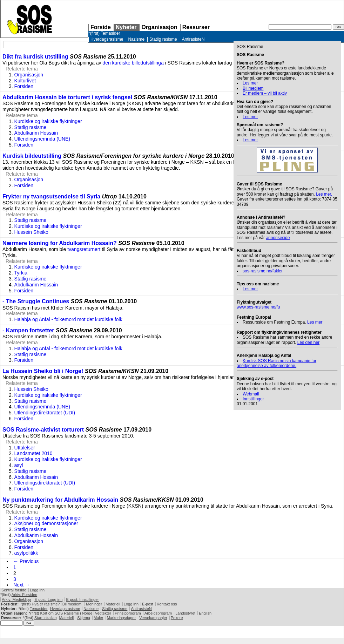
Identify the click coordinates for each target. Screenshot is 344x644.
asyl (19, 465)
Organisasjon (159, 27)
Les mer (250, 83)
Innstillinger (253, 399)
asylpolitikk (26, 553)
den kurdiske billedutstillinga (133, 63)
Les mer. (324, 194)
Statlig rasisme (163, 39)
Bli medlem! (72, 604)
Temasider (110, 33)
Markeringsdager (122, 618)
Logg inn (37, 590)
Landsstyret (185, 613)
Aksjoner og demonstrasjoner (46, 523)
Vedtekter (103, 613)
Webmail (251, 394)
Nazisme (136, 39)
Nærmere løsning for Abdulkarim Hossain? (60, 243)
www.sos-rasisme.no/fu (258, 307)
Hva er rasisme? (46, 604)
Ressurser (196, 27)
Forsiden (24, 86)
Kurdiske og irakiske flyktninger (48, 121)
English (205, 613)
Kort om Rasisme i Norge (66, 613)
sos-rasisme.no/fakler (263, 271)
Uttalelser (25, 448)
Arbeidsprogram (158, 613)
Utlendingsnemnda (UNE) (42, 139)
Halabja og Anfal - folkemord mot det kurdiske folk (68, 319)
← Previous (26, 561)
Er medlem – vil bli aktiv (265, 93)
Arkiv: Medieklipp (16, 599)
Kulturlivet (25, 81)
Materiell (113, 604)
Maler (99, 618)
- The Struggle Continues (36, 301)
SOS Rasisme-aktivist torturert (43, 430)
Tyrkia (21, 273)
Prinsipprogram (128, 613)
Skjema (84, 618)
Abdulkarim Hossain (36, 133)
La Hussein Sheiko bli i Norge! (43, 371)
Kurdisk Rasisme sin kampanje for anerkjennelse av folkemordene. (276, 363)
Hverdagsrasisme (107, 39)
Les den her (308, 343)
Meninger (94, 604)
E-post (148, 604)
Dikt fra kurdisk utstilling (35, 57)
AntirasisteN (193, 39)
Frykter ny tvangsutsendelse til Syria (52, 196)
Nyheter (126, 27)
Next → (22, 585)
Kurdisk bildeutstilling (32, 156)
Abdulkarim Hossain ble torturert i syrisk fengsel (67, 97)
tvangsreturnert (84, 249)
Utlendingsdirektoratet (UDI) (45, 413)
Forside (101, 27)
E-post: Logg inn (48, 599)
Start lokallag (46, 618)
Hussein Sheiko (31, 232)
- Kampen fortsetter (28, 330)
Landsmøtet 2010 (33, 453)
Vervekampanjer (153, 618)
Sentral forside (14, 590)
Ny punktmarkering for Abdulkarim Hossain (60, 500)
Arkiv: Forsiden (24, 595)
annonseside (278, 238)
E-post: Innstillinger (82, 599)
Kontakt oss (167, 604)
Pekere (177, 618)
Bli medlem (253, 88)
